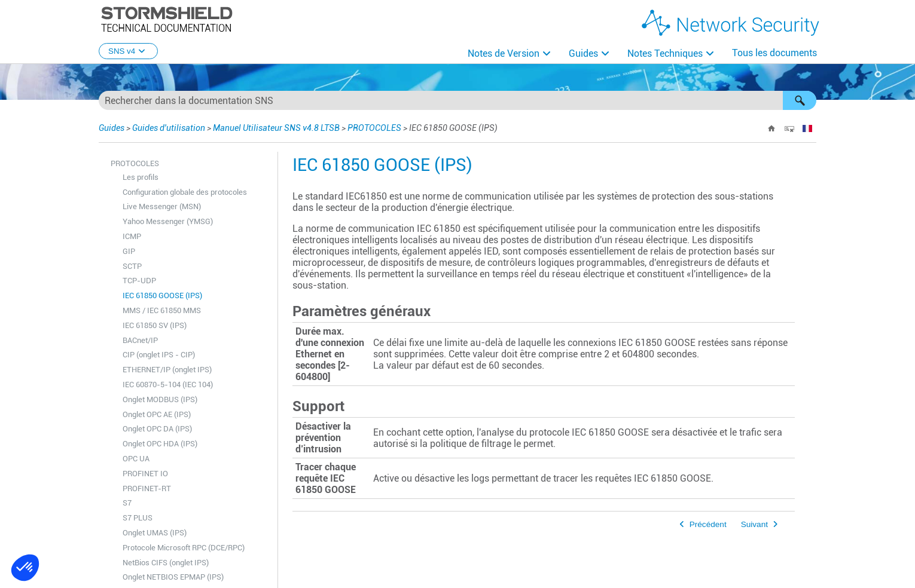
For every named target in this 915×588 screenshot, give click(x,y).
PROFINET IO (145, 474)
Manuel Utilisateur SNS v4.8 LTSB (276, 128)
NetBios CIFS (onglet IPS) (166, 563)
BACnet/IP (140, 340)
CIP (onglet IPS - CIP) (159, 355)
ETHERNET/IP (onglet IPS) (167, 370)
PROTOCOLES (374, 128)
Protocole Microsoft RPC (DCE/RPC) (184, 548)
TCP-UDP (139, 281)
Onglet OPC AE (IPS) (157, 414)
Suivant (754, 524)
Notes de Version (504, 53)
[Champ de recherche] (457, 100)
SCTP (132, 266)
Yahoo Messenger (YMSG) (168, 221)
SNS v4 (128, 51)
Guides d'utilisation (169, 128)
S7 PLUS (138, 518)
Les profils (141, 177)
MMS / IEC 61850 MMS (162, 310)
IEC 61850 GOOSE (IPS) (162, 295)
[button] (800, 100)
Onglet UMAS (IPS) (155, 533)
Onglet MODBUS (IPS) (160, 399)
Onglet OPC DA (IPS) (157, 429)
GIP (129, 251)
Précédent (708, 524)
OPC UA (136, 459)
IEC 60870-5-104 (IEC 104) (168, 385)
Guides (583, 53)
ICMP (132, 236)
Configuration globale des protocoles (185, 192)
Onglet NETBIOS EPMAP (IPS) (173, 577)
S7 (127, 503)
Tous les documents (774, 53)
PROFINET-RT (147, 489)
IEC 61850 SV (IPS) (155, 325)
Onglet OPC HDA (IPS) (160, 444)
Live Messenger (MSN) (162, 206)
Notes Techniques (665, 53)
